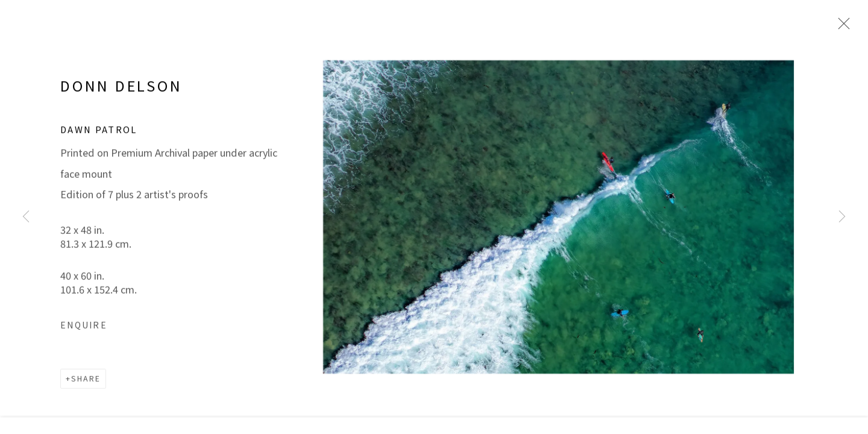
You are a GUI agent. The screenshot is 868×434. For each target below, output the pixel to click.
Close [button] (842, 27)
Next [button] (842, 217)
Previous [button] (26, 217)
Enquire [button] (84, 334)
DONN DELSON (121, 95)
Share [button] (86, 388)
